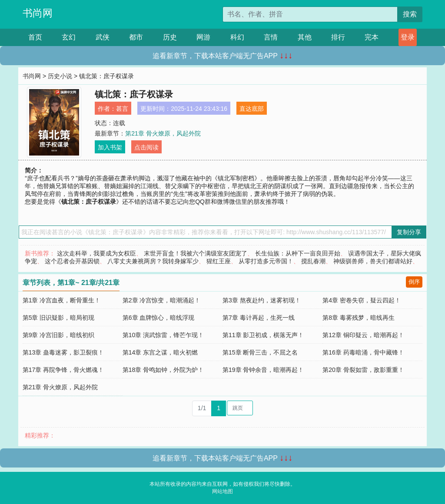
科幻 (237, 37)
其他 (305, 37)
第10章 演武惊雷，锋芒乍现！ (163, 335)
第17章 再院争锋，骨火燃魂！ (63, 370)
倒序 (414, 282)
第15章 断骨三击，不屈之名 (260, 352)
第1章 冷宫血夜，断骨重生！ (62, 300)
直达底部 (252, 109)
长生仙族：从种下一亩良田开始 (298, 253)
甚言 (122, 109)
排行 (338, 37)
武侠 (103, 37)
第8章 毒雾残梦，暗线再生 (359, 318)
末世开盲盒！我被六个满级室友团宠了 (196, 253)
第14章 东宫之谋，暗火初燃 (160, 352)
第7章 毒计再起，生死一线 (259, 318)
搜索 (410, 14)
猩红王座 (219, 261)
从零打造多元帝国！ (266, 261)
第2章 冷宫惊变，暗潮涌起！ (162, 300)
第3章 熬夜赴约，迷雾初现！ (262, 300)
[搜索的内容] (310, 14)
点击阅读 (146, 147)
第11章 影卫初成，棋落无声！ (263, 335)
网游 (203, 37)
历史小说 (60, 76)
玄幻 (69, 37)
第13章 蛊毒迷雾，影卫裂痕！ (63, 352)
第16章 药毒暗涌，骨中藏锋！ (363, 352)
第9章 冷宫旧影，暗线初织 (59, 335)
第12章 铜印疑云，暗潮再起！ (363, 335)
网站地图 (222, 491)
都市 (136, 37)
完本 (372, 37)
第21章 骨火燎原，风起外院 (163, 133)
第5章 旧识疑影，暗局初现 (59, 318)
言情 (271, 37)
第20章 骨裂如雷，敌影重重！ (363, 370)
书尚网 (38, 13)
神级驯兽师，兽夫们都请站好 (373, 261)
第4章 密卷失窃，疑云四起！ (362, 300)
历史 (170, 37)
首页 (35, 37)
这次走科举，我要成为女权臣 (96, 253)
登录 (408, 37)
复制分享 (409, 232)
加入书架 (110, 147)
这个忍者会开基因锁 (72, 261)
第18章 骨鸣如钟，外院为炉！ (163, 370)
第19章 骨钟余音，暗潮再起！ (263, 370)
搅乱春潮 (313, 261)
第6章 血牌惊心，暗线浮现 (159, 318)
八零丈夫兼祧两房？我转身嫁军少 (153, 261)
